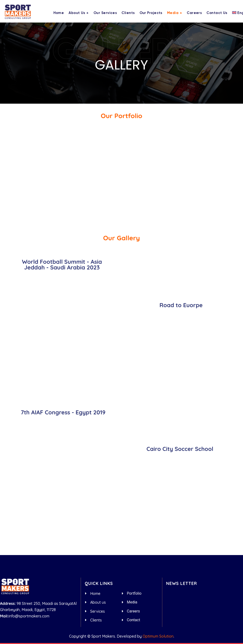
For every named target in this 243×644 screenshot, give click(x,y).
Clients (128, 13)
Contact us (217, 13)
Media (173, 13)
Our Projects (151, 13)
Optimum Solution (158, 636)
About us (77, 13)
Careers (194, 13)
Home (59, 13)
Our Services (105, 13)
